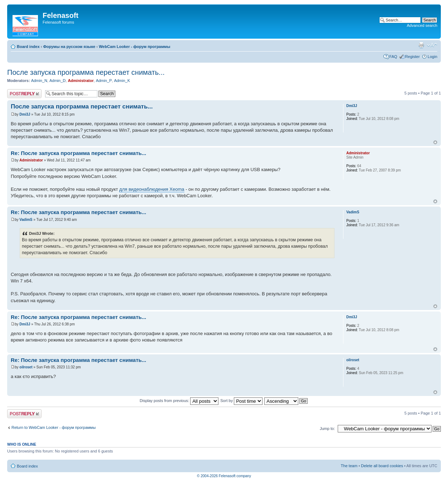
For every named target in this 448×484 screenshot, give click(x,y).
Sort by (241, 401)
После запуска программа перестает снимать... (86, 72)
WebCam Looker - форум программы (134, 47)
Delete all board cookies (382, 466)
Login (432, 57)
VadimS (26, 220)
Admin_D (57, 81)
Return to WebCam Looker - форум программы (54, 427)
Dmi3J (25, 114)
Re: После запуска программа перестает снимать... (78, 153)
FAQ (393, 57)
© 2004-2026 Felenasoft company (224, 476)
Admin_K (122, 81)
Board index (28, 47)
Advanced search (422, 25)
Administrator (81, 81)
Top (435, 142)
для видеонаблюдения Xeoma (152, 189)
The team (349, 466)
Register (412, 57)
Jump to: (327, 429)
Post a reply (24, 94)
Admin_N (39, 81)
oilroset (26, 367)
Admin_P (104, 81)
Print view (421, 45)
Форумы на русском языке (69, 47)
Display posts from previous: (179, 401)
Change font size (432, 45)
